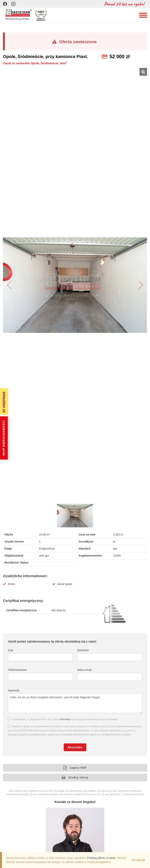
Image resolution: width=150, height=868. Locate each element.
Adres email (84, 670)
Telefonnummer (17, 670)
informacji (65, 719)
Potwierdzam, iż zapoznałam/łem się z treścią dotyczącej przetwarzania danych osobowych (65, 719)
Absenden (75, 747)
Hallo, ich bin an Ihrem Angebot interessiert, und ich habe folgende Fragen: (75, 703)
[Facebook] (5, 4)
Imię (11, 650)
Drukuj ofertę (75, 777)
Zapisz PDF (75, 768)
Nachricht (14, 690)
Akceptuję (138, 860)
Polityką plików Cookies (101, 858)
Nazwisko (83, 650)
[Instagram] (13, 4)
